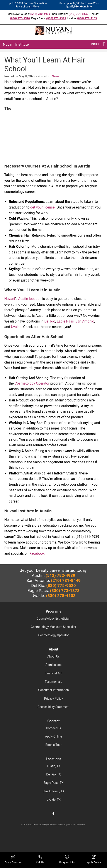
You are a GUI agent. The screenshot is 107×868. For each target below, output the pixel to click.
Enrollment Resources (76, 825)
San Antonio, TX (53, 791)
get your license (42, 207)
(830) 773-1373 (56, 18)
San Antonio (85, 321)
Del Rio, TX (53, 774)
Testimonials (54, 682)
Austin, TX (53, 766)
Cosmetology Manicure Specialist (54, 627)
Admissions (54, 665)
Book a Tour (53, 745)
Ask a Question (13, 859)
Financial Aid (54, 673)
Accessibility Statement (53, 707)
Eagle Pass (65, 321)
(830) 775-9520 (20, 18)
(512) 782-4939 (40, 14)
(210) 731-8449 (79, 14)
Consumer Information (53, 690)
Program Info (67, 859)
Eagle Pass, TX (54, 783)
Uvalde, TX (53, 800)
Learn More (32, 7)
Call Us (40, 859)
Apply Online (54, 736)
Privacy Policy (53, 699)
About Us (53, 656)
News (56, 76)
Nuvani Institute (16, 44)
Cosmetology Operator (32, 383)
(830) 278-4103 (87, 18)
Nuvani (10, 299)
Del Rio (50, 321)
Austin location (30, 299)
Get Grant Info (84, 7)
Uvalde (16, 327)
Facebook (37, 553)
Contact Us (53, 728)
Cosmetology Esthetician (53, 618)
